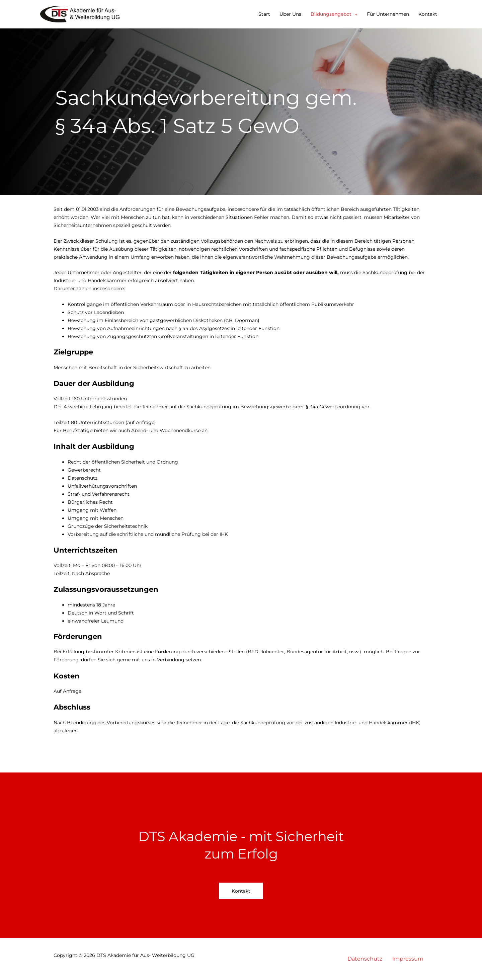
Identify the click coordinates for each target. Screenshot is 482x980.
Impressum (408, 959)
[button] (354, 14)
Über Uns (290, 14)
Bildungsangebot (334, 14)
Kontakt (428, 14)
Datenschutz (365, 959)
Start (264, 14)
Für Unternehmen (388, 14)
